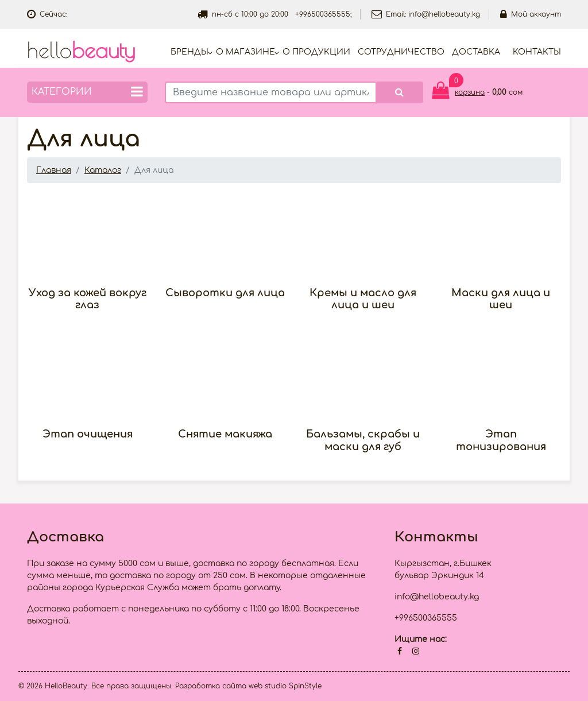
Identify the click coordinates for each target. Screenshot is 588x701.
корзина (470, 92)
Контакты (537, 52)
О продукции (316, 52)
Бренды (189, 52)
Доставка (476, 52)
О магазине (245, 52)
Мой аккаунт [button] (531, 14)
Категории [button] (87, 92)
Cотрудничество (401, 52)
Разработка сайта (211, 686)
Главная (54, 170)
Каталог (103, 170)
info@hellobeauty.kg (444, 14)
